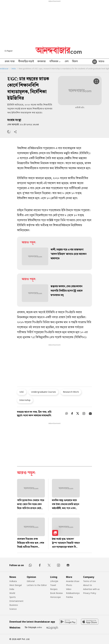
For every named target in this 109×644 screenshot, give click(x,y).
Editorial (31, 581)
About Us (88, 585)
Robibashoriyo (73, 593)
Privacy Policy (90, 593)
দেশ (67, 62)
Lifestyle (54, 581)
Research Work (71, 392)
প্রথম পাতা (10, 62)
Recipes (54, 589)
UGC (22, 392)
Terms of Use (90, 581)
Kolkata (13, 581)
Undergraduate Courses (43, 392)
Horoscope (55, 597)
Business (14, 605)
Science (13, 609)
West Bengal (16, 585)
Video (69, 589)
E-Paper (9, 51)
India (14, 69)
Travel (53, 585)
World (12, 593)
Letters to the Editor (37, 585)
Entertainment (16, 601)
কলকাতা (42, 62)
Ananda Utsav (73, 581)
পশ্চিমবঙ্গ (55, 62)
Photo (69, 585)
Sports (13, 597)
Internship (25, 400)
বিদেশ (75, 62)
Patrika (69, 597)
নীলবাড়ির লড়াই (26, 62)
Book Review (56, 593)
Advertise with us (91, 589)
